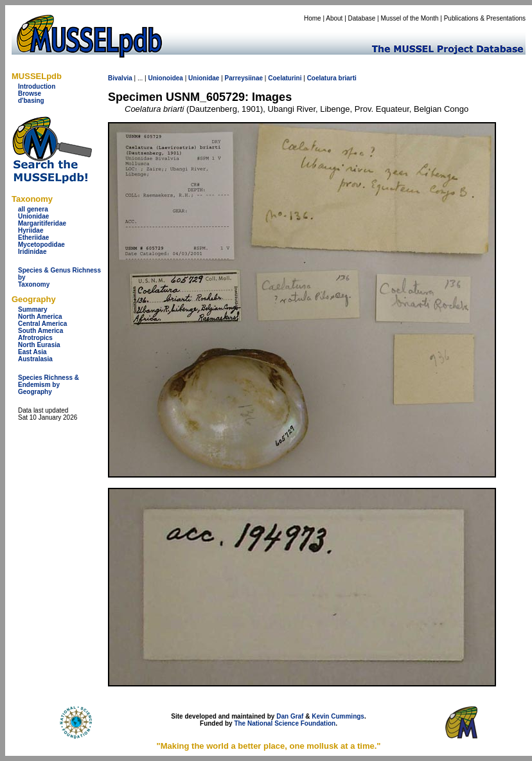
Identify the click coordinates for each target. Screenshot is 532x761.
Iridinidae (32, 252)
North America (40, 317)
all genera (33, 209)
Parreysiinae (244, 78)
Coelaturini (285, 78)
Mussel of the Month (410, 18)
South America (40, 331)
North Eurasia (39, 345)
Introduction (37, 86)
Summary (33, 309)
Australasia (35, 359)
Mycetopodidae (41, 245)
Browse (30, 94)
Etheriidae (33, 237)
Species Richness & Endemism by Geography (49, 385)
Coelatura (322, 78)
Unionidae (33, 216)
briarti (348, 78)
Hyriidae (31, 230)
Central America (42, 324)
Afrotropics (35, 338)
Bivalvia (120, 78)
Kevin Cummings (338, 716)
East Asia (32, 352)
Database (362, 18)
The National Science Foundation (285, 723)
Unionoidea (165, 78)
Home (313, 18)
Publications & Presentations (485, 18)
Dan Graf (290, 716)
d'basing (31, 101)
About (334, 18)
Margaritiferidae (42, 223)
